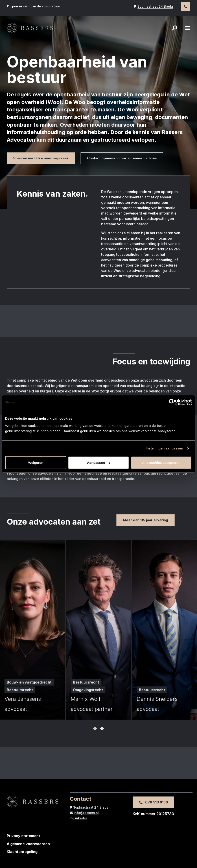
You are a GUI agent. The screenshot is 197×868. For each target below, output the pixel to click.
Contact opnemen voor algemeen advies (122, 158)
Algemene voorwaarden (28, 844)
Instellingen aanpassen (164, 448)
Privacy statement (23, 836)
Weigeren (36, 462)
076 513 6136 (153, 802)
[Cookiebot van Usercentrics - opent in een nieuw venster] (172, 402)
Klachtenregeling (22, 852)
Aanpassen (99, 462)
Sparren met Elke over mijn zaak (41, 158)
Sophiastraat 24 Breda (153, 6)
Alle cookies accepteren (161, 462)
